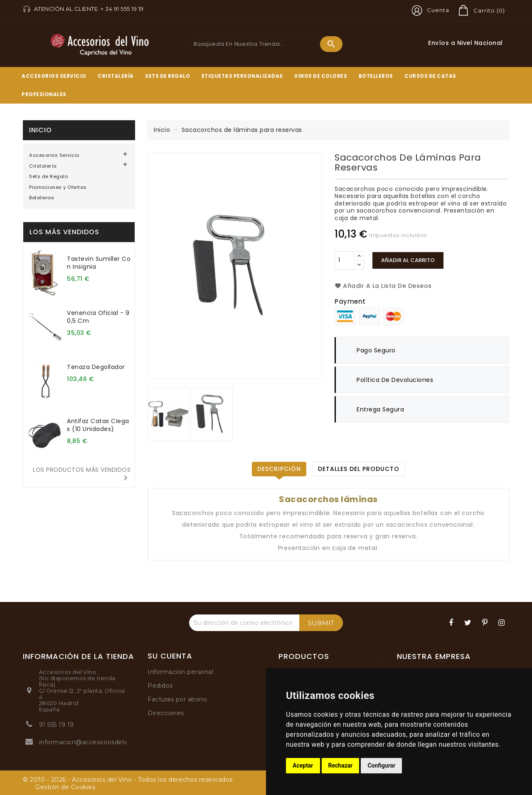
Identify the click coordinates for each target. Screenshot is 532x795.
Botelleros (376, 76)
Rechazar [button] (341, 765)
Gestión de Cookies (65, 787)
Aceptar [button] (303, 765)
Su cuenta (170, 656)
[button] (429, 10)
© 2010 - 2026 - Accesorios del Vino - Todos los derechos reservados (128, 780)
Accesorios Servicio (54, 76)
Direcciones (166, 713)
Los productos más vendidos (82, 474)
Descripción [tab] (279, 469)
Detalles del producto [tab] (359, 469)
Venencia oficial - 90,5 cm (98, 317)
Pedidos (160, 686)
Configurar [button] (381, 765)
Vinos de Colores (321, 76)
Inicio (41, 130)
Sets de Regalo (167, 76)
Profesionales (44, 94)
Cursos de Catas (430, 76)
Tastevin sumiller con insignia (99, 263)
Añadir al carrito (408, 260)
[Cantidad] (345, 260)
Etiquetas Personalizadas (242, 76)
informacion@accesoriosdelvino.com (96, 742)
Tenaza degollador (96, 367)
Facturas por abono (177, 699)
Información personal (180, 672)
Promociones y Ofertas (58, 187)
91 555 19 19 (57, 725)
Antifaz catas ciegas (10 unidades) (98, 425)
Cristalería (116, 76)
